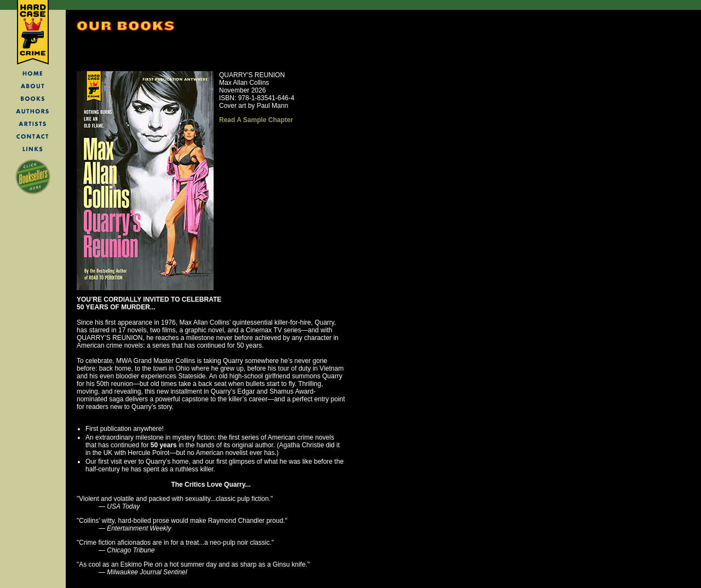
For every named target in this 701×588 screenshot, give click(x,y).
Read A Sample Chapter (256, 120)
